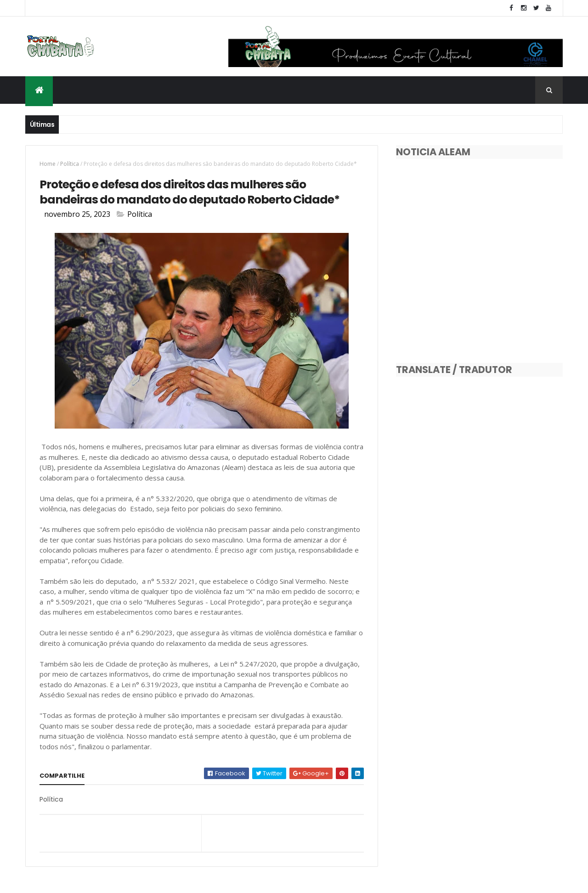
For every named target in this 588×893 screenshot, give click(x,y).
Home (48, 164)
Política (70, 164)
